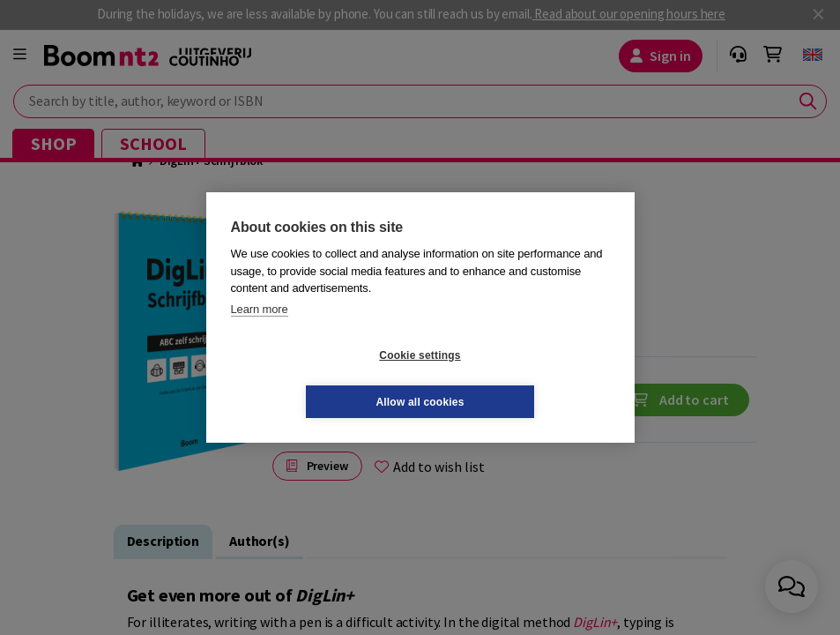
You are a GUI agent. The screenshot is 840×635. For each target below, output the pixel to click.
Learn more (260, 332)
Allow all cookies (524, 378)
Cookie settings (315, 378)
